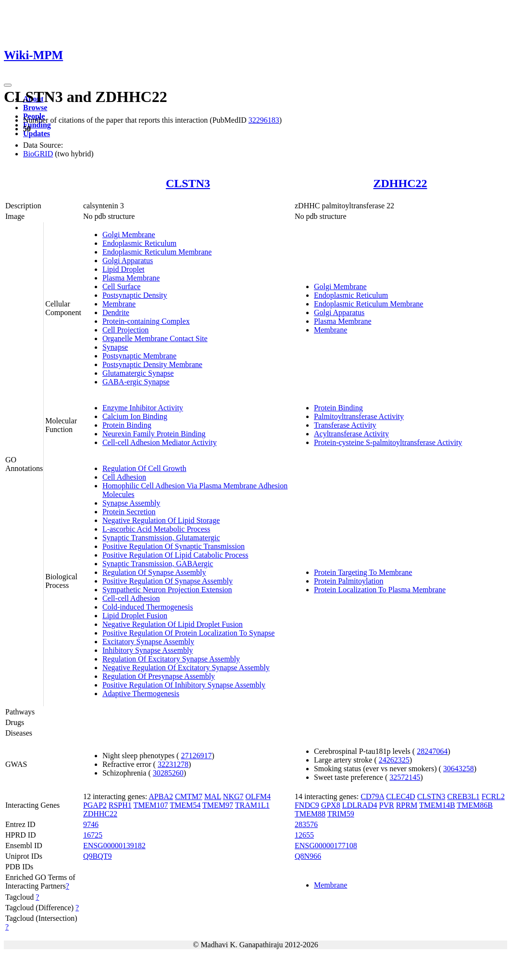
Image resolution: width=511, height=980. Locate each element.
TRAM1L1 (252, 805)
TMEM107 (151, 805)
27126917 (196, 756)
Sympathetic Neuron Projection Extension (167, 590)
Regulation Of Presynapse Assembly (159, 676)
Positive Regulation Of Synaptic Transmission (174, 546)
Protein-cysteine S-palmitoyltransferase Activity (388, 442)
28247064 (432, 751)
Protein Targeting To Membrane (363, 572)
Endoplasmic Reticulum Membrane (157, 252)
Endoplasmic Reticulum (139, 243)
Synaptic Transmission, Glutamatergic (161, 538)
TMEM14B (437, 805)
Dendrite (116, 312)
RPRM (407, 805)
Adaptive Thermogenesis (141, 694)
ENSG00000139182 (114, 846)
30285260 (168, 773)
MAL (213, 796)
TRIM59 (341, 814)
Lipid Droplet (124, 269)
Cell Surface (122, 286)
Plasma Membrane (131, 278)
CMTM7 (189, 796)
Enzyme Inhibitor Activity (143, 408)
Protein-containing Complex (146, 321)
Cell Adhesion (124, 477)
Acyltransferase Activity (351, 434)
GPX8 (331, 805)
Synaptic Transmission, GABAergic (158, 564)
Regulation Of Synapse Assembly (154, 572)
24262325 (394, 760)
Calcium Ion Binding (135, 416)
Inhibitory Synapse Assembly (148, 650)
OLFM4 (258, 796)
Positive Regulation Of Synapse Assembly (168, 581)
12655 (304, 835)
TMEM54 (185, 805)
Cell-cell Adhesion (131, 598)
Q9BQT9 (98, 856)
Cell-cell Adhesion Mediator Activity (160, 442)
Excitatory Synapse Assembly (148, 642)
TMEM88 (310, 814)
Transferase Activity (345, 425)
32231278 (173, 764)
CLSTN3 (188, 183)
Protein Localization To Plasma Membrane (380, 590)
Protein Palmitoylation (349, 581)
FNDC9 (307, 805)
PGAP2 (95, 805)
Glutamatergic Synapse (138, 373)
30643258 (459, 769)
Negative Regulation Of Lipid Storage (161, 520)
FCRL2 (493, 796)
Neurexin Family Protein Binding (154, 434)
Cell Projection (125, 330)
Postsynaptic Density (135, 295)
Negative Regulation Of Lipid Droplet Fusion (173, 624)
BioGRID (38, 154)
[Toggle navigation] (8, 85)
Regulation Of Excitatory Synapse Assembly (171, 659)
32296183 (264, 120)
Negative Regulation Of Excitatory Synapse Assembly (186, 668)
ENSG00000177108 (326, 846)
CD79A (372, 796)
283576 (306, 824)
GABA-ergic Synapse (136, 382)
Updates (37, 134)
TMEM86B (475, 805)
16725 (93, 835)
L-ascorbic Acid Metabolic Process (156, 529)
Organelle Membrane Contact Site (155, 338)
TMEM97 (218, 805)
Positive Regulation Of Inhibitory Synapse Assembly (184, 685)
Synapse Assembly (131, 503)
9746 (91, 824)
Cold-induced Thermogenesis (148, 607)
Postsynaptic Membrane (139, 356)
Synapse (115, 347)
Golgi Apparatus (128, 261)
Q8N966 (308, 856)
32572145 (405, 777)
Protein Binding (127, 425)
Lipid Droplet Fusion (135, 616)
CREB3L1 (463, 796)
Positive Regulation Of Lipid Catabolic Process (175, 555)
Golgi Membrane (129, 235)
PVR (387, 805)
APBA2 (161, 796)
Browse (35, 108)
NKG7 (233, 796)
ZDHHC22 (400, 183)
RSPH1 (120, 805)
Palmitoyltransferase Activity (359, 416)
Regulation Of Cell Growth (144, 468)
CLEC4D (400, 796)
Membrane (119, 304)
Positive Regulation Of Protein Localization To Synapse (189, 633)
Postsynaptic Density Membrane (152, 364)
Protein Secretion (129, 512)
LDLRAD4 (360, 805)
